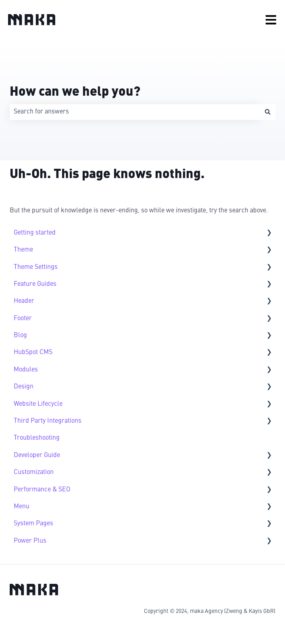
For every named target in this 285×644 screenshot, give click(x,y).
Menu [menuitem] (22, 507)
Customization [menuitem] (34, 472)
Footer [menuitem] (23, 319)
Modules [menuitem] (26, 370)
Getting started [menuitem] (35, 233)
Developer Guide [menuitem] (37, 455)
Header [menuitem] (24, 301)
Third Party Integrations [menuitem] (48, 421)
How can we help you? (75, 92)
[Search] (268, 112)
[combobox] (135, 112)
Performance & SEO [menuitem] (42, 490)
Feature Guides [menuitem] (35, 284)
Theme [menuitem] (23, 250)
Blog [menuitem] (20, 336)
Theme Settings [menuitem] (36, 267)
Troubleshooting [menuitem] (37, 438)
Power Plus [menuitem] (30, 541)
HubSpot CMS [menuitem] (33, 352)
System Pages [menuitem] (33, 524)
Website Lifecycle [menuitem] (38, 404)
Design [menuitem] (24, 387)
